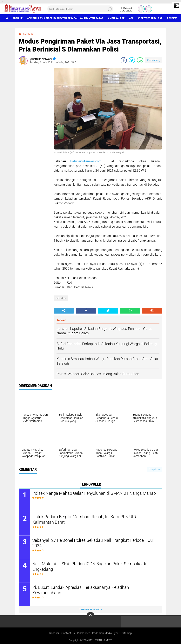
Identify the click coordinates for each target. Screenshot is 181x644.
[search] (80, 9)
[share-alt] (64, 311)
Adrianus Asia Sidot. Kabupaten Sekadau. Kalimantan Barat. (65, 18)
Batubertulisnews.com (86, 161)
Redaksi (54, 633)
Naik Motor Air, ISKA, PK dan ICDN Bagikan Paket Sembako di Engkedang (89, 567)
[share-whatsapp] (140, 60)
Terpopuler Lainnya (90, 609)
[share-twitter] (132, 60)
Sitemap (127, 633)
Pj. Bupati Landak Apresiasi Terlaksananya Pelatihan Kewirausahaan (81, 590)
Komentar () (154, 60)
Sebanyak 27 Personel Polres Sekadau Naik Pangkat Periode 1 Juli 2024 (93, 543)
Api (131, 18)
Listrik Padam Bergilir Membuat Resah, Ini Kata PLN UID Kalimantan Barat (84, 520)
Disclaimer (84, 633)
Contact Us (68, 633)
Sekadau (28, 34)
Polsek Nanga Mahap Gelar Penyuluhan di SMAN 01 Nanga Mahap (94, 493)
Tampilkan (155, 470)
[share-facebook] (124, 60)
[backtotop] (90, 616)
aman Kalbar (116, 18)
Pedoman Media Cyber (106, 633)
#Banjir (18, 18)
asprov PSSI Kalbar (150, 18)
